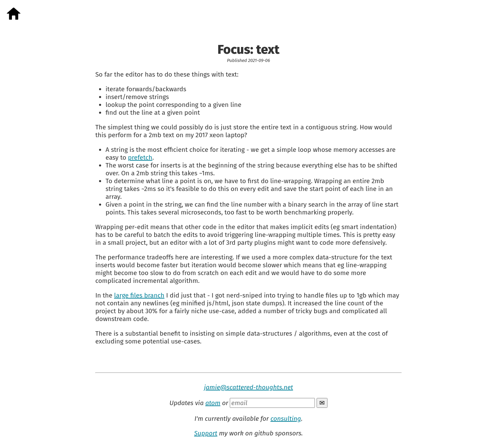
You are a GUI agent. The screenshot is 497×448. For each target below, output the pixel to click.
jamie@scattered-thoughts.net (248, 387)
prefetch (140, 157)
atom (213, 403)
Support (206, 433)
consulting (286, 419)
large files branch (139, 295)
